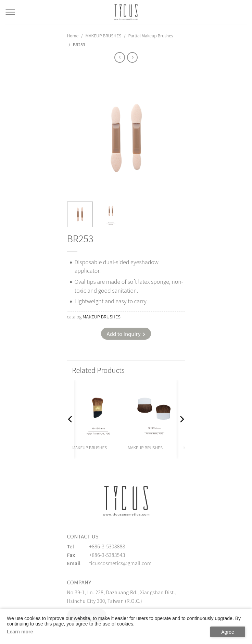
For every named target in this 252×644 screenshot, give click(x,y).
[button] (71, 419)
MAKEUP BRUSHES (103, 35)
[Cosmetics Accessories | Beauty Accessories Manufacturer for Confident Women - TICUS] (126, 12)
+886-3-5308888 (107, 546)
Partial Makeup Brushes (150, 35)
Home (73, 35)
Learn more (20, 632)
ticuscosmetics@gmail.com (121, 563)
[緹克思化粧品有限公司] (126, 501)
